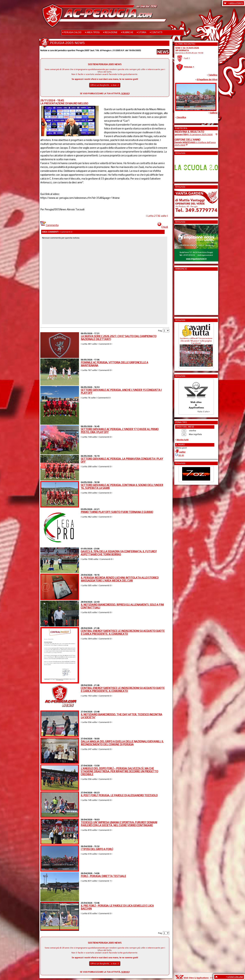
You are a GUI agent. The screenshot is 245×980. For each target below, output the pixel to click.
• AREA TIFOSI (92, 32)
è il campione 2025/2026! (194, 134)
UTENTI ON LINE (235, 977)
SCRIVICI (125, 94)
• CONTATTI (156, 32)
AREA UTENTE (236, 3)
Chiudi (163, 227)
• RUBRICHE (127, 32)
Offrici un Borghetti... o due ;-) (105, 85)
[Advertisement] (185, 292)
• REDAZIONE (110, 32)
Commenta (49, 225)
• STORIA (142, 32)
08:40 (181, 455)
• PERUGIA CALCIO (72, 32)
